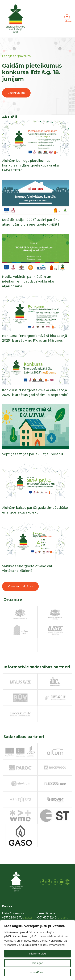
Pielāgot (37, 963)
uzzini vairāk (16, 93)
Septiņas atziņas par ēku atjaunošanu (33, 454)
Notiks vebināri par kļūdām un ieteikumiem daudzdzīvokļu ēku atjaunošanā (28, 281)
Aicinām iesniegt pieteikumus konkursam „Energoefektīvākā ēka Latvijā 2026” (30, 165)
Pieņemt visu (37, 954)
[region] (37, 950)
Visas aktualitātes (20, 586)
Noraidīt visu (37, 972)
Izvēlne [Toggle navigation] (67, 19)
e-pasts (27, 918)
